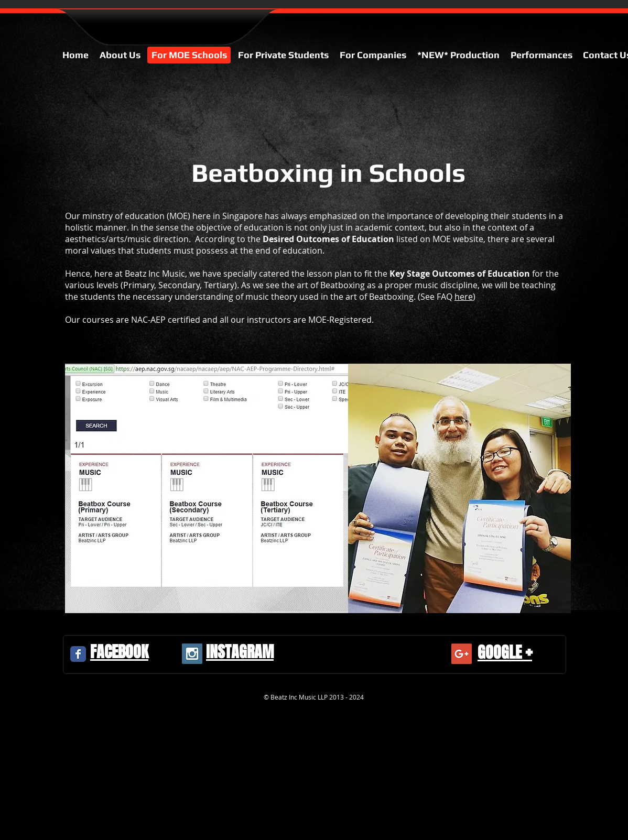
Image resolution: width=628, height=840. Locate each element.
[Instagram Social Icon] (192, 654)
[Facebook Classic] (78, 654)
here (464, 297)
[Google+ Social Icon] (462, 654)
